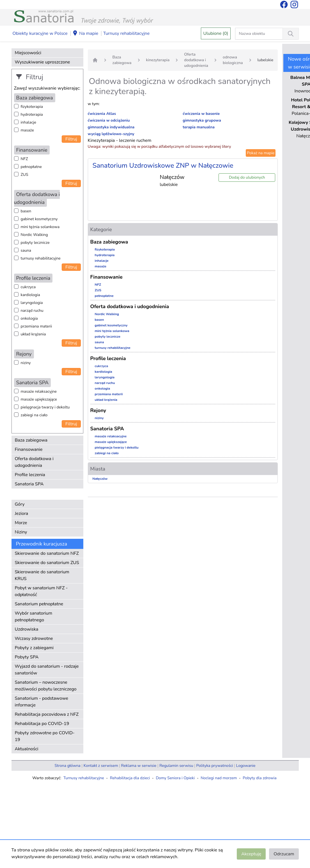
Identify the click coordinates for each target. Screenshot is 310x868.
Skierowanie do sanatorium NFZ (47, 553)
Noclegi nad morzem (219, 778)
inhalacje (28, 122)
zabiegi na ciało (34, 415)
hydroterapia (32, 114)
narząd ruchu (32, 311)
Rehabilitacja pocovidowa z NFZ (47, 714)
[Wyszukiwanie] (291, 34)
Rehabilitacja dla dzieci (130, 778)
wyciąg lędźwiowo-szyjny (111, 134)
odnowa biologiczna (233, 60)
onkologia (29, 318)
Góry (20, 504)
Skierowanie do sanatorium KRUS (42, 575)
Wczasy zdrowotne (34, 638)
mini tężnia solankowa (40, 227)
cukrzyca (28, 287)
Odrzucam (284, 854)
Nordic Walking (34, 235)
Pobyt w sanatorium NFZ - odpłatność (41, 591)
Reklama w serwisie (139, 766)
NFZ (24, 159)
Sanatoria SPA (29, 484)
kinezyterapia (158, 60)
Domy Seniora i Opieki (175, 778)
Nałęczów (100, 479)
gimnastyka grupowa (202, 120)
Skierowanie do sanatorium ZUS (47, 563)
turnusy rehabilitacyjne (41, 258)
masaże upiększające (39, 399)
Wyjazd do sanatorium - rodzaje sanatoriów (47, 670)
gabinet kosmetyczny (39, 219)
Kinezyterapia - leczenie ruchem (120, 140)
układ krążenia (33, 334)
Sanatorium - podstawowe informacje (42, 702)
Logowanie (246, 766)
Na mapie (85, 34)
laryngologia (32, 303)
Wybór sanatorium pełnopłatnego (34, 617)
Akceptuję (251, 854)
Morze (21, 523)
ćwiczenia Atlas (102, 114)
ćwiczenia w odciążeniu (109, 120)
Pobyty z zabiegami (34, 648)
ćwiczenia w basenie (201, 114)
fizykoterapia (32, 107)
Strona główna (68, 766)
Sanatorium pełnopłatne (39, 604)
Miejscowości (28, 53)
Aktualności (27, 749)
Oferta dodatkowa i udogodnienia (34, 462)
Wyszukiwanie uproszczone (43, 62)
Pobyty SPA (27, 657)
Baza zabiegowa (31, 440)
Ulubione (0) (216, 33)
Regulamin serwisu (176, 766)
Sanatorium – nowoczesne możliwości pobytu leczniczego (46, 686)
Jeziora (22, 513)
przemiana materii (36, 326)
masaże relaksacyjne (39, 391)
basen (26, 211)
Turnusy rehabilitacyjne (126, 33)
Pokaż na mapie (261, 153)
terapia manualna (199, 127)
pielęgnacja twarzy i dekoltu (45, 407)
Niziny (21, 532)
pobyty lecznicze (35, 243)
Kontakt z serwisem (101, 766)
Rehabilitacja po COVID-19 (42, 724)
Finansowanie (29, 449)
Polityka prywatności (215, 766)
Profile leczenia (30, 475)
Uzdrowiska (27, 629)
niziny (26, 363)
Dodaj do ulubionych (247, 177)
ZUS (25, 175)
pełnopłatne (31, 167)
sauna (26, 250)
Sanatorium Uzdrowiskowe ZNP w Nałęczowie (163, 165)
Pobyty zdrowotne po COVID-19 (45, 736)
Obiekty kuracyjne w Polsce (40, 33)
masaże (27, 130)
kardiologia (30, 295)
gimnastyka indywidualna (111, 127)
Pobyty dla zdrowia (260, 778)
